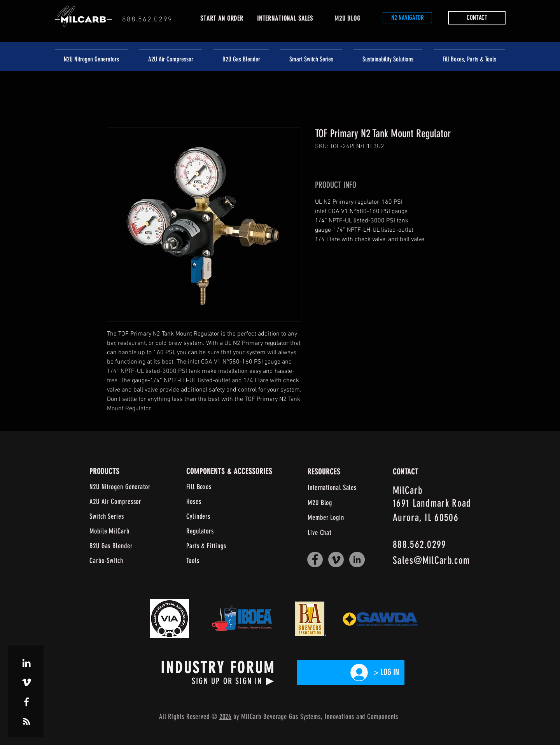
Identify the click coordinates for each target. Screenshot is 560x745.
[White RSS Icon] (26, 721)
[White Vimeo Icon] (26, 682)
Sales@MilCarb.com (431, 560)
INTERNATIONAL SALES (285, 18)
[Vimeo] (336, 560)
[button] (477, 18)
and (361, 717)
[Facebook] (315, 560)
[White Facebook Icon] (26, 702)
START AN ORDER (222, 18)
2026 (226, 717)
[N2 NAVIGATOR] (407, 18)
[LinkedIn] (357, 560)
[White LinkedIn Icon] (26, 663)
